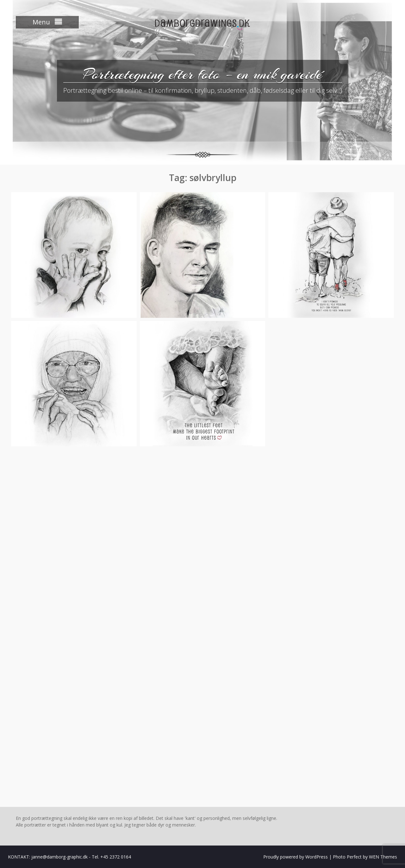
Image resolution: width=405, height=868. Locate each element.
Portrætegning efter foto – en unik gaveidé (202, 74)
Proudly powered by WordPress (296, 857)
